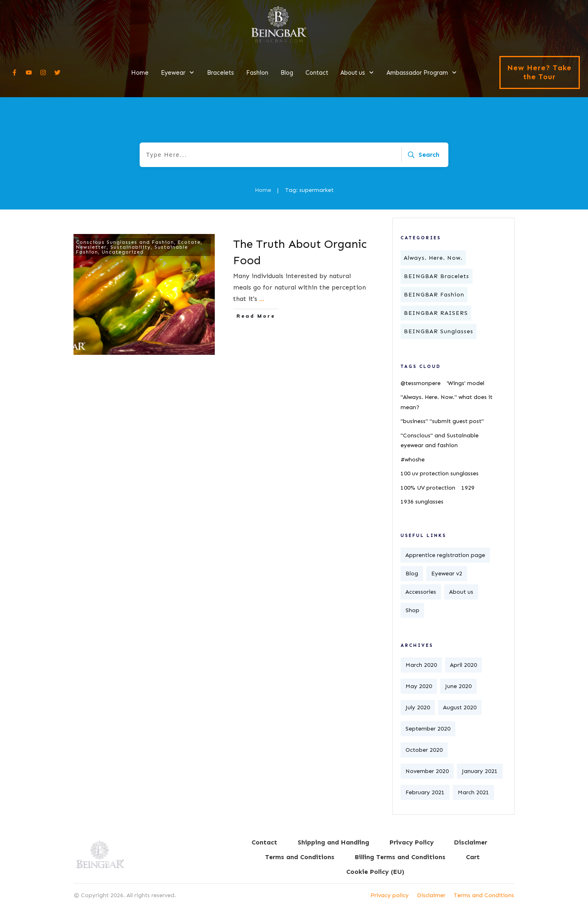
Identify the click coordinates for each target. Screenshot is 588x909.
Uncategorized (123, 252)
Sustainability (130, 247)
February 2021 (425, 792)
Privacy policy (390, 895)
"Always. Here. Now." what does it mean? (447, 402)
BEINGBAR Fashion (434, 295)
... (262, 299)
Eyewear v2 (447, 574)
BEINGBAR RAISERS (436, 313)
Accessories (421, 592)
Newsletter (91, 247)
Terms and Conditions (484, 895)
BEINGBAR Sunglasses (439, 331)
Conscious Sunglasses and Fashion (125, 242)
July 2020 (418, 707)
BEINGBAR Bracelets (437, 276)
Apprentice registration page (445, 555)
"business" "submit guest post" (442, 421)
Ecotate (189, 242)
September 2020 (428, 729)
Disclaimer (431, 895)
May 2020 (419, 686)
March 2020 (421, 665)
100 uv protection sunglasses (440, 473)
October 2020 (424, 750)
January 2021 (480, 771)
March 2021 (473, 792)
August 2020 (460, 707)
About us (461, 592)
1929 (468, 488)
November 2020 (427, 771)
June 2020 (458, 686)
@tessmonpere (421, 383)
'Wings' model (465, 383)
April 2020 (463, 665)
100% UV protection (428, 488)
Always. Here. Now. (433, 258)
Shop (412, 610)
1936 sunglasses (422, 502)
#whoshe (413, 460)
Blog (412, 574)
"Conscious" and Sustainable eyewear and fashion (440, 441)
